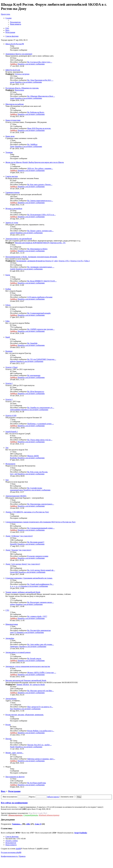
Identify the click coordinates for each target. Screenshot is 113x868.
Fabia (7, 321)
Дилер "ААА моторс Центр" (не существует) (23, 564)
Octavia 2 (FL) (64, 261)
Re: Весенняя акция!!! (36, 542)
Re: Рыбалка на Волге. (36, 112)
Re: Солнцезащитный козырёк (39, 313)
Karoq (8, 275)
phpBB (18, 849)
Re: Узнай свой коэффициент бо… (40, 584)
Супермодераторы (31, 815)
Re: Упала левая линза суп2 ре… (40, 440)
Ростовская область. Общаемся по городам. (22, 88)
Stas (12, 709)
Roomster (9, 351)
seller (28, 824)
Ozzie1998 (14, 572)
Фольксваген (10, 464)
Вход (3, 791)
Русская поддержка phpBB (11, 852)
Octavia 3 (9, 399)
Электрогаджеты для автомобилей (19, 239)
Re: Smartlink (32, 343)
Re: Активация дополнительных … (41, 267)
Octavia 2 (9, 383)
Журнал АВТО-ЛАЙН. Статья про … (42, 673)
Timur (12, 146)
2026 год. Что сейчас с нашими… (40, 168)
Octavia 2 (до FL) (77, 261)
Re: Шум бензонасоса (36, 391)
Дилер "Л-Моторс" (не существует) (19, 536)
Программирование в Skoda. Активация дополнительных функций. (31, 257)
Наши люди (10, 136)
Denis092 (13, 544)
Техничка (9, 152)
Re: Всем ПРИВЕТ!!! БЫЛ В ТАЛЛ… (42, 281)
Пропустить (6, 14)
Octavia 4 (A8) (11, 415)
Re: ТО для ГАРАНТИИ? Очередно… (42, 359)
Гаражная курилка (12, 192)
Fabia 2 (87, 261)
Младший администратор (49, 815)
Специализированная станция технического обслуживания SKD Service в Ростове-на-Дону (41, 522)
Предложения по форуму (15, 777)
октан (12, 82)
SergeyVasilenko (81, 833)
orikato (13, 604)
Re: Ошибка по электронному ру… (41, 408)
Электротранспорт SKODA (16, 496)
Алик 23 (38, 824)
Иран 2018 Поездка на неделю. (39, 128)
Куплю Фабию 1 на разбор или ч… (41, 731)
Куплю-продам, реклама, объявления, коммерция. (25, 715)
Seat (7, 480)
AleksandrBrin (15, 410)
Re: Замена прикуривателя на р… (40, 201)
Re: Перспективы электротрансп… (41, 504)
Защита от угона (12, 223)
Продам (8, 739)
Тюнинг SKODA (23, 685)
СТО (7, 610)
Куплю (8, 725)
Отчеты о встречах (22, 74)
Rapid (8, 337)
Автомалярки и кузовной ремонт (18, 652)
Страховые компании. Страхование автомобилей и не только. (29, 578)
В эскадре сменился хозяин (38, 556)
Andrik (13, 269)
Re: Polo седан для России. (38, 472)
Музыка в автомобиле (14, 209)
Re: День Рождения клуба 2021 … (40, 80)
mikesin (13, 361)
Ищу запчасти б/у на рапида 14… (40, 707)
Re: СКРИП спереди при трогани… (41, 329)
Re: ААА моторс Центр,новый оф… (41, 570)
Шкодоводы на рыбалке (15, 104)
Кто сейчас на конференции (14, 803)
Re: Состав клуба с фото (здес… (40, 62)
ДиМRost (14, 64)
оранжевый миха (16, 490)
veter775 (13, 632)
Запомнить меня (68, 797)
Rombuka (14, 458)
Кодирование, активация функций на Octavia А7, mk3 (37, 261)
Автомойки (10, 638)
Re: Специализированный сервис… (41, 528)
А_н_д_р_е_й (15, 586)
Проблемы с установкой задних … (41, 424)
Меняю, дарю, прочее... (14, 753)
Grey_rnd (13, 474)
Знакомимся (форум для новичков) (19, 54)
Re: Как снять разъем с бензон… (40, 185)
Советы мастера (12, 176)
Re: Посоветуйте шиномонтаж (39, 630)
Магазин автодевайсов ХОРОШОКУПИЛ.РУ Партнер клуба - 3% (40, 243)
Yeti (7, 448)
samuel (13, 233)
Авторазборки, (11, 699)
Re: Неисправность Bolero (37, 249)
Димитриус (14, 646)
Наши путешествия (13, 120)
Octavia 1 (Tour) (11, 367)
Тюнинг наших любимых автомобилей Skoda (23, 592)
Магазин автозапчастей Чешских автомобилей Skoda (26, 680)
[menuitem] (15, 22)
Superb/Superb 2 (12, 432)
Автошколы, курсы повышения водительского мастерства (28, 666)
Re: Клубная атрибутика (37, 783)
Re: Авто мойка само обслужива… (41, 644)
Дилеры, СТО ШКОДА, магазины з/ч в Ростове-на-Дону (27, 512)
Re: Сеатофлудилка (35, 488)
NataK (12, 747)
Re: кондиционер (34, 375)
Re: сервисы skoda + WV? (37, 616)
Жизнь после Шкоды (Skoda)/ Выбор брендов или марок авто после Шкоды (35, 162)
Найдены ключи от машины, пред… (41, 759)
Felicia (8, 305)
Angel (12, 98)
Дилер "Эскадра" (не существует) (18, 550)
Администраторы (15, 815)
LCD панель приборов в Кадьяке (40, 297)
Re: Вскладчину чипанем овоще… (40, 602)
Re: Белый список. (34, 658)
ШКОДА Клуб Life (13, 70)
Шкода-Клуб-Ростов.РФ (15, 44)
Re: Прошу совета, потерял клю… (40, 231)
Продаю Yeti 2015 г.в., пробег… (39, 745)
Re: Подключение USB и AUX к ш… (41, 215)
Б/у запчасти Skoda (37, 685)
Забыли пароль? (53, 797)
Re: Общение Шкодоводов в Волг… (41, 96)
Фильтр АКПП (33, 456)
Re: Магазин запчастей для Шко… (41, 691)
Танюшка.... (17, 824)
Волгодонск (20, 90)
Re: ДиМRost (32, 144)
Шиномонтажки (12, 624)
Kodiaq (8, 289)
